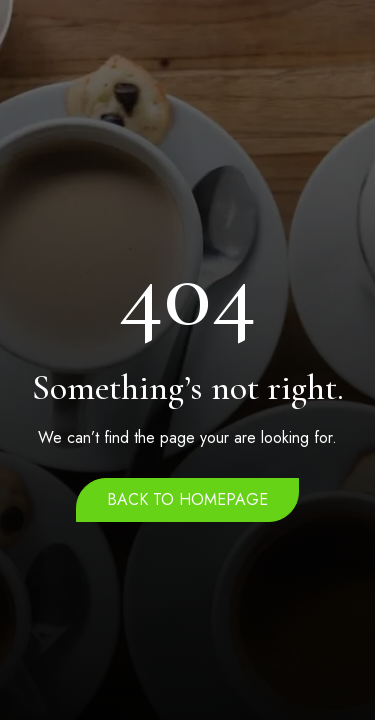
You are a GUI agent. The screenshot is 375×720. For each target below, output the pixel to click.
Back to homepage (187, 499)
